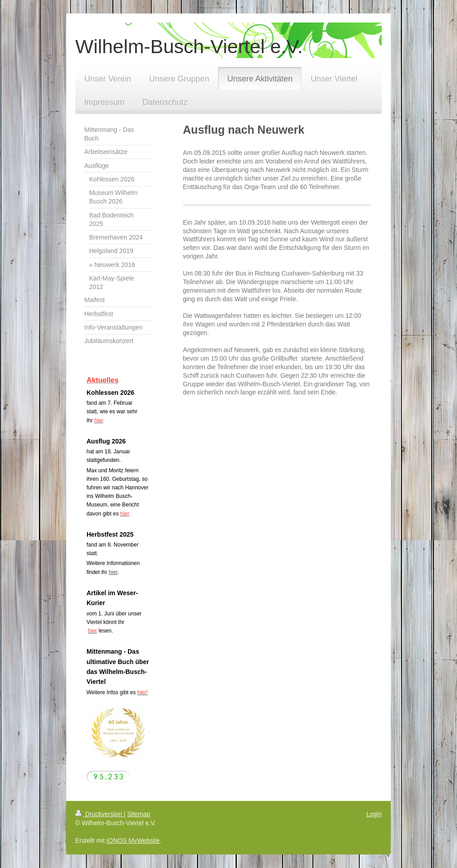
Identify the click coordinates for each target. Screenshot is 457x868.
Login (374, 814)
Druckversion (99, 814)
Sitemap (139, 814)
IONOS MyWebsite (133, 841)
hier (113, 572)
